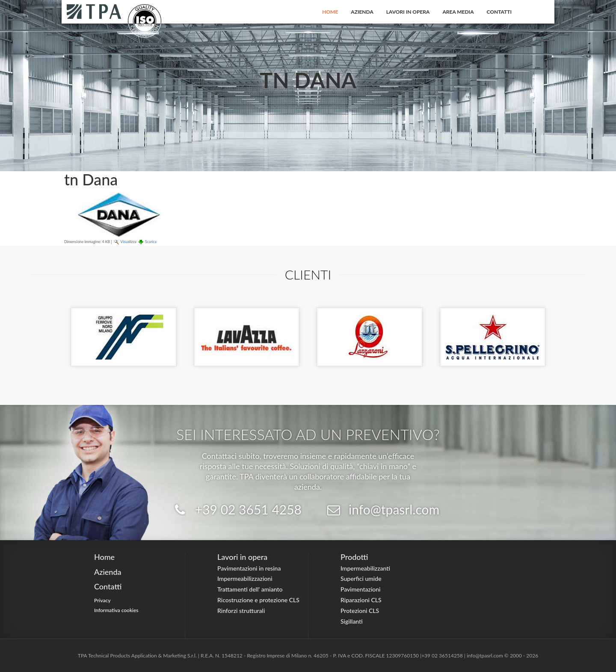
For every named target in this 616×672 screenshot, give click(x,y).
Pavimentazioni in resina (249, 568)
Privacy (102, 600)
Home (330, 12)
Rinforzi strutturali (241, 611)
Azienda (362, 12)
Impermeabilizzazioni (245, 578)
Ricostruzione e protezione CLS (258, 600)
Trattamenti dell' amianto (250, 589)
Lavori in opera (408, 12)
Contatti (499, 12)
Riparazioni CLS (361, 600)
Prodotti (354, 557)
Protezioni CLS (360, 611)
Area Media (458, 12)
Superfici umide (361, 578)
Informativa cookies (116, 610)
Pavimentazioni (361, 589)
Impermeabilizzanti (365, 568)
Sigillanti (352, 621)
